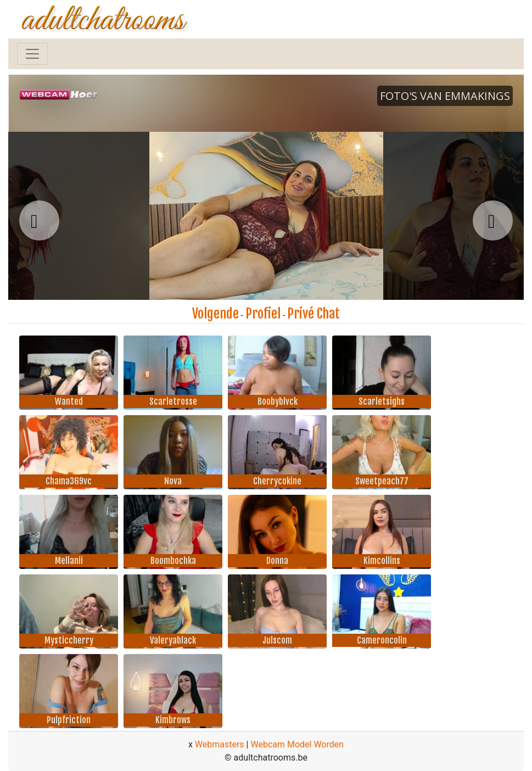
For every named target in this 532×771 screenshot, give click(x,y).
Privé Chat (313, 314)
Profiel (263, 314)
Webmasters (220, 744)
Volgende (215, 314)
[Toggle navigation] (32, 54)
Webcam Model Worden (297, 744)
